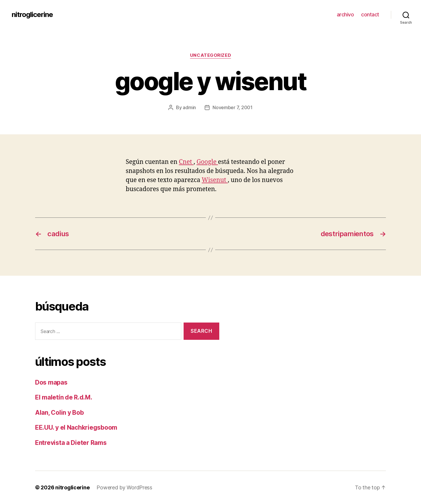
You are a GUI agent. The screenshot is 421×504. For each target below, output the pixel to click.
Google (207, 162)
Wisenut (215, 180)
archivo (345, 14)
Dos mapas (51, 382)
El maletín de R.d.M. (64, 397)
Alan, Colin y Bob (59, 413)
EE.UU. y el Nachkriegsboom (76, 427)
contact (370, 14)
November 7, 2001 (233, 107)
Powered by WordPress (124, 487)
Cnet (186, 162)
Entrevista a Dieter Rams (71, 443)
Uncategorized (210, 55)
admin (189, 107)
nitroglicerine (32, 15)
